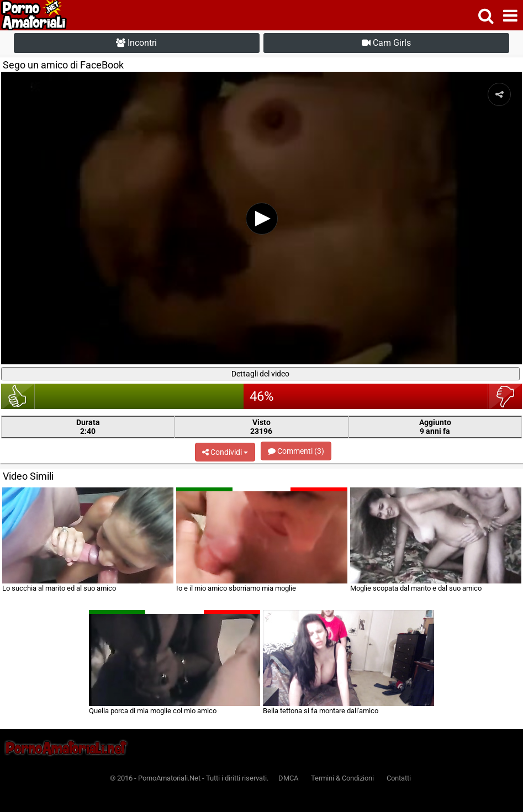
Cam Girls (386, 43)
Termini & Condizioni (342, 778)
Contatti (399, 778)
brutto (505, 396)
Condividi (225, 452)
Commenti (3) (296, 451)
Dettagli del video (260, 374)
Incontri (136, 43)
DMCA (288, 778)
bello (18, 396)
